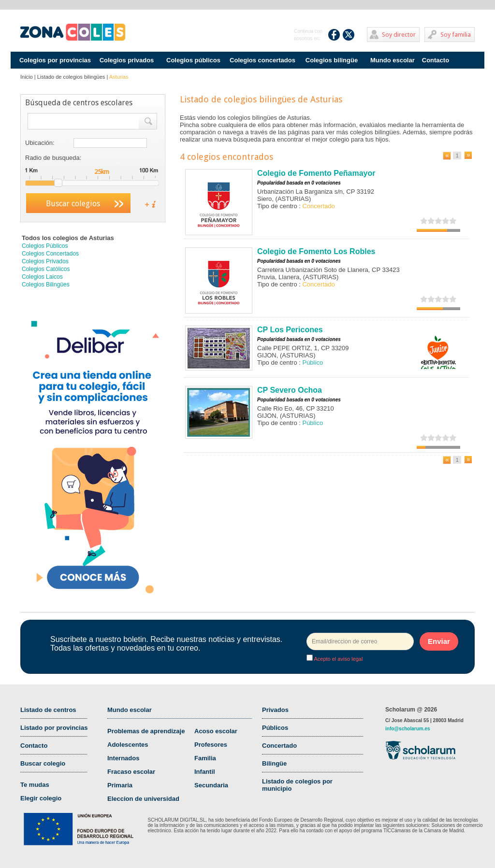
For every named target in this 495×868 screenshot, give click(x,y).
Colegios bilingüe (332, 60)
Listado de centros (48, 710)
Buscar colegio (43, 763)
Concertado (279, 746)
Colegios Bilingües (46, 285)
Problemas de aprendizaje (146, 731)
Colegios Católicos (46, 269)
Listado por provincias (54, 728)
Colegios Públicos (45, 246)
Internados (123, 758)
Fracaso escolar (131, 772)
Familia (205, 758)
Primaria (120, 785)
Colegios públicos (193, 60)
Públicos (275, 728)
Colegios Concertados (50, 254)
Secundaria (211, 785)
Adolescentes (128, 745)
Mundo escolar (393, 60)
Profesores (211, 745)
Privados (275, 710)
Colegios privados (127, 60)
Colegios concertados (262, 60)
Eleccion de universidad (143, 799)
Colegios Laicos (42, 277)
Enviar (439, 641)
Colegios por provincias (55, 60)
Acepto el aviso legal (338, 659)
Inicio (27, 77)
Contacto (436, 60)
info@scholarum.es (408, 729)
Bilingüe (274, 763)
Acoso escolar (216, 731)
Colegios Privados (45, 261)
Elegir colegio (41, 798)
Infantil (205, 772)
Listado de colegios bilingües (71, 77)
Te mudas (35, 785)
